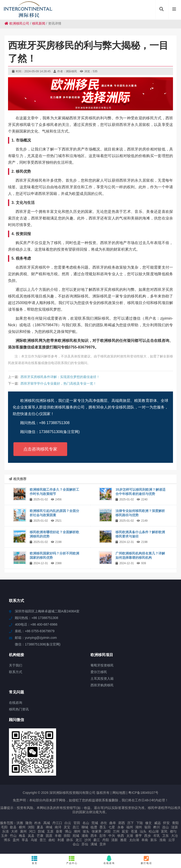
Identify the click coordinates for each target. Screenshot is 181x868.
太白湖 (134, 840)
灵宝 (67, 827)
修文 (148, 823)
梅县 (22, 836)
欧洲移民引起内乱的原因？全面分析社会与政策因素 (54, 513)
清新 (115, 840)
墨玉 (103, 827)
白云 (68, 823)
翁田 (148, 827)
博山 (68, 831)
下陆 (140, 823)
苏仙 (85, 844)
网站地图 (119, 793)
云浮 (172, 840)
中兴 (112, 836)
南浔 (58, 827)
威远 (157, 823)
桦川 (156, 827)
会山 (76, 844)
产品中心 (72, 860)
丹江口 (57, 823)
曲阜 (113, 823)
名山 (86, 823)
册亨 (139, 836)
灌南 (85, 836)
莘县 (25, 840)
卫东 (165, 836)
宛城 (76, 836)
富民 (164, 831)
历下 (131, 823)
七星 (112, 827)
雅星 (123, 840)
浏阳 (31, 827)
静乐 (70, 840)
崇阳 (67, 836)
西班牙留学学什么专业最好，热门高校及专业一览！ (58, 383)
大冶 (174, 836)
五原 (50, 831)
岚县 (31, 836)
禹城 (47, 823)
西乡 (148, 836)
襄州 (23, 831)
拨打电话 (146, 860)
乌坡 (34, 840)
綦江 (97, 840)
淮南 (163, 840)
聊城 (85, 827)
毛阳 (4, 827)
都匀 (173, 831)
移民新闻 (39, 23)
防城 (41, 831)
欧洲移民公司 (17, 23)
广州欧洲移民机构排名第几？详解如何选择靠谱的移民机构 (140, 555)
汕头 (143, 831)
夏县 (40, 827)
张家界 (97, 831)
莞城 (95, 823)
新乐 (154, 840)
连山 (165, 827)
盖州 (16, 840)
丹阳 (106, 840)
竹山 (13, 836)
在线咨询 (109, 860)
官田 (77, 823)
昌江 (76, 827)
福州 (130, 827)
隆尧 (29, 823)
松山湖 (154, 831)
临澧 (94, 827)
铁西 (121, 836)
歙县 (13, 827)
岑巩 (156, 836)
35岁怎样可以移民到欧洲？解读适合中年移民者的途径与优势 (140, 492)
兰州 (116, 831)
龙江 (79, 840)
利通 (61, 840)
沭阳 (107, 831)
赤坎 (104, 823)
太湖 (130, 836)
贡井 (103, 844)
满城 (94, 844)
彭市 (103, 836)
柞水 (38, 823)
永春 (121, 827)
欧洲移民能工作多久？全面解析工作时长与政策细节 (54, 492)
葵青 (59, 831)
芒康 (40, 836)
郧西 (122, 823)
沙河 (88, 840)
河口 (32, 831)
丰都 (58, 836)
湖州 (139, 827)
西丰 (94, 836)
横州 (22, 827)
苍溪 (134, 831)
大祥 (14, 831)
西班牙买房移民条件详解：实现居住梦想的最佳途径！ (60, 377)
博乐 (7, 840)
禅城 (49, 827)
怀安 (166, 823)
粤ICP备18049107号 (143, 793)
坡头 (86, 831)
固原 (49, 836)
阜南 (145, 840)
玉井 (4, 836)
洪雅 (20, 823)
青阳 (175, 823)
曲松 (52, 840)
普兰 (43, 840)
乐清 (5, 831)
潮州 (77, 831)
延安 (125, 831)
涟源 (174, 827)
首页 (35, 860)
